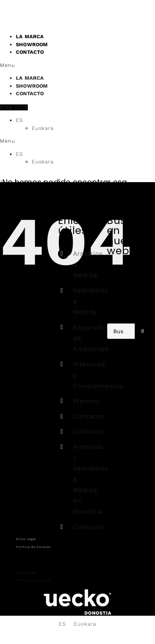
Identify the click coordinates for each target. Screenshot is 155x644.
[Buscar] (143, 331)
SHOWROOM (32, 86)
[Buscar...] (121, 331)
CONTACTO (30, 52)
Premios (86, 401)
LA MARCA (30, 78)
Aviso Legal (26, 539)
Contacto (88, 416)
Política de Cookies (33, 547)
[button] (77, 65)
